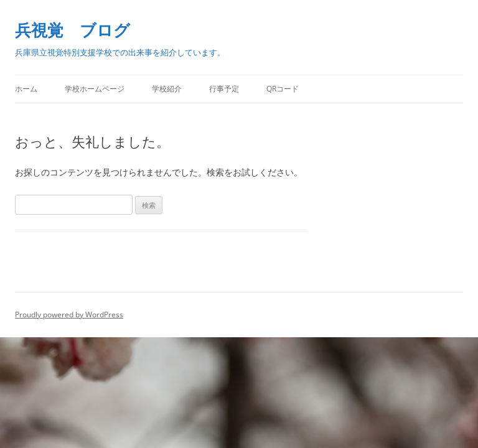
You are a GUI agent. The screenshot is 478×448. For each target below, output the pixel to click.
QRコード (283, 89)
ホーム (26, 89)
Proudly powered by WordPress (69, 315)
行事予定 (224, 89)
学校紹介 (167, 89)
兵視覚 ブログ (73, 30)
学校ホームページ (95, 89)
